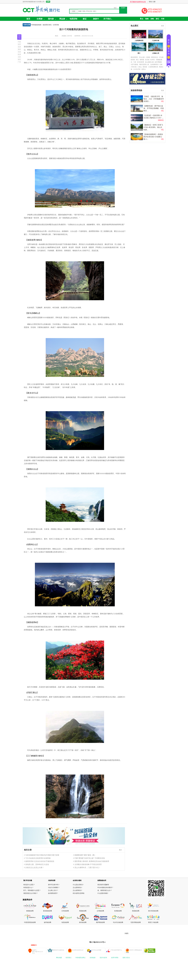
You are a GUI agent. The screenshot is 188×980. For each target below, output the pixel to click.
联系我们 (69, 958)
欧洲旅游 (117, 911)
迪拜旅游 (47, 922)
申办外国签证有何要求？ (105, 888)
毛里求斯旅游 (135, 922)
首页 (28, 19)
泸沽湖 (161, 57)
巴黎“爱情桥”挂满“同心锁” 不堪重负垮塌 (90, 858)
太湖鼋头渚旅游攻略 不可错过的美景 (88, 864)
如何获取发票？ (53, 893)
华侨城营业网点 (80, 958)
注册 (154, 2)
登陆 (150, 2)
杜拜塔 (153, 60)
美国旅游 (135, 911)
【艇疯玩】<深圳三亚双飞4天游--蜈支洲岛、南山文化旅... (153, 127)
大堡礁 (148, 57)
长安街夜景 (141, 62)
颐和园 (142, 60)
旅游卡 (96, 19)
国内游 (51, 19)
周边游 (63, 19)
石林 (161, 64)
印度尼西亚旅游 (29, 922)
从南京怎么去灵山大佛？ (35, 868)
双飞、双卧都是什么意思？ (32, 890)
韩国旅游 (82, 911)
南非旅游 (82, 922)
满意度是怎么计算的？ (31, 893)
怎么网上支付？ (53, 890)
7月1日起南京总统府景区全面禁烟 (38, 858)
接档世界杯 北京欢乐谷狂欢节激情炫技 (40, 861)
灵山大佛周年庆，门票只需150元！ (87, 868)
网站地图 (59, 958)
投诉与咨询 (103, 958)
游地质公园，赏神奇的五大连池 (37, 864)
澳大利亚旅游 (153, 911)
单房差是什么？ (28, 888)
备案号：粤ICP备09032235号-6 (38, 952)
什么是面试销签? (103, 893)
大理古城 (134, 67)
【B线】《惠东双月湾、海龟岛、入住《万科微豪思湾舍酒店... (154, 99)
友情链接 (93, 958)
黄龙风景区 (134, 57)
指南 (147, 19)
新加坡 (145, 67)
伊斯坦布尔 (154, 57)
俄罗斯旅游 (100, 922)
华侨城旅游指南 (36, 25)
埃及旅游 (64, 922)
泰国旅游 (29, 911)
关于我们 (108, 19)
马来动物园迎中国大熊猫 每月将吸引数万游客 (42, 855)
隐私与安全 (126, 958)
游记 (157, 19)
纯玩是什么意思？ (29, 885)
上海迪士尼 (156, 53)
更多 (120, 850)
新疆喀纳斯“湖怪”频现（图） (85, 855)
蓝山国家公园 (149, 62)
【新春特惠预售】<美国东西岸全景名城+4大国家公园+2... (153, 137)
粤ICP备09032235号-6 (97, 942)
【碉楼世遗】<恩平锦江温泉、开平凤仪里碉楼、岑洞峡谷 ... (154, 108)
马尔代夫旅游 (117, 922)
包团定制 (73, 19)
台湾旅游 (100, 911)
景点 (142, 19)
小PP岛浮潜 (137, 69)
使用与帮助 (115, 958)
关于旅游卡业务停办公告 (142, 2)
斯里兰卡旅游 (153, 922)
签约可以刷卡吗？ (54, 885)
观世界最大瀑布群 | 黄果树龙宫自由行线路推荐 (92, 861)
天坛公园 (142, 57)
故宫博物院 (158, 62)
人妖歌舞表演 (139, 40)
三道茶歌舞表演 (153, 67)
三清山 (140, 67)
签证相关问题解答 (103, 885)
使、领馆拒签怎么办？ (105, 890)
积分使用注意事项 (79, 893)
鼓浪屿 (133, 60)
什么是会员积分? (78, 885)
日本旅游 (64, 911)
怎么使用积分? (77, 890)
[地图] (126, 933)
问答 (163, 19)
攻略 (152, 19)
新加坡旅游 (47, 911)
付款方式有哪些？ (54, 888)
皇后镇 (147, 60)
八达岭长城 (156, 40)
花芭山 (144, 69)
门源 (135, 62)
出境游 (41, 19)
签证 (85, 19)
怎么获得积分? (77, 888)
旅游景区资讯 (47, 25)
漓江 (139, 53)
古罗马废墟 (134, 64)
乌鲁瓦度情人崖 (144, 64)
